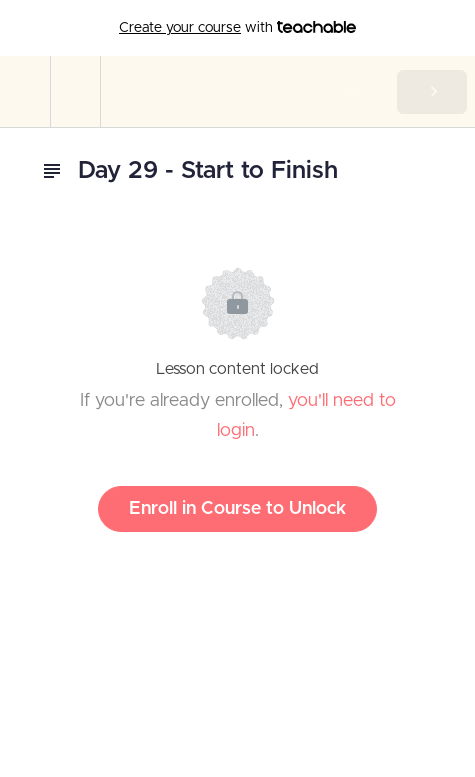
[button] (25, 91)
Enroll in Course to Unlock (237, 509)
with (237, 28)
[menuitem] (75, 91)
